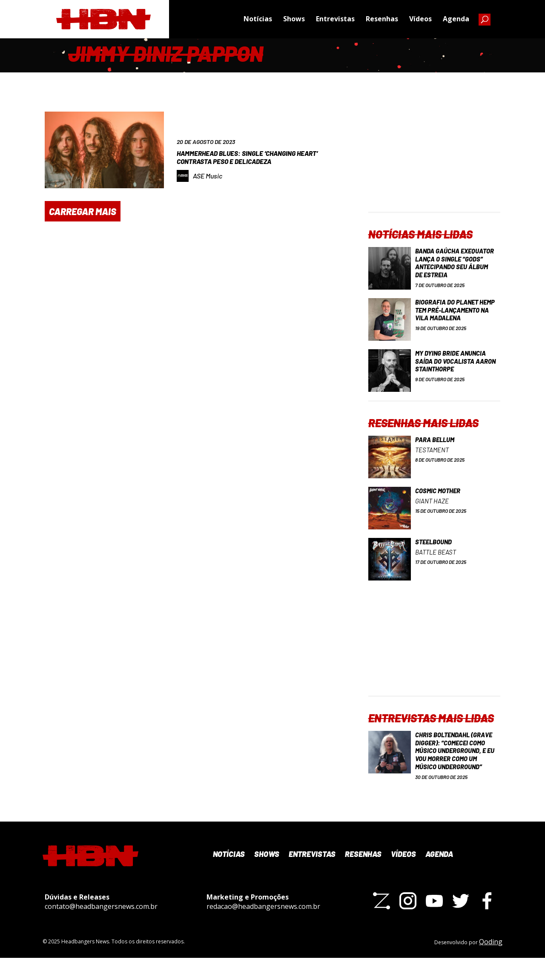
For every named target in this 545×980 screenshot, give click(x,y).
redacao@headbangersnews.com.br (263, 928)
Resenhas (382, 19)
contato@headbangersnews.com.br (101, 928)
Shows (294, 19)
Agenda (456, 19)
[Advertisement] (434, 158)
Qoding (491, 963)
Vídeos (420, 19)
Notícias (258, 19)
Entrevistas (335, 19)
